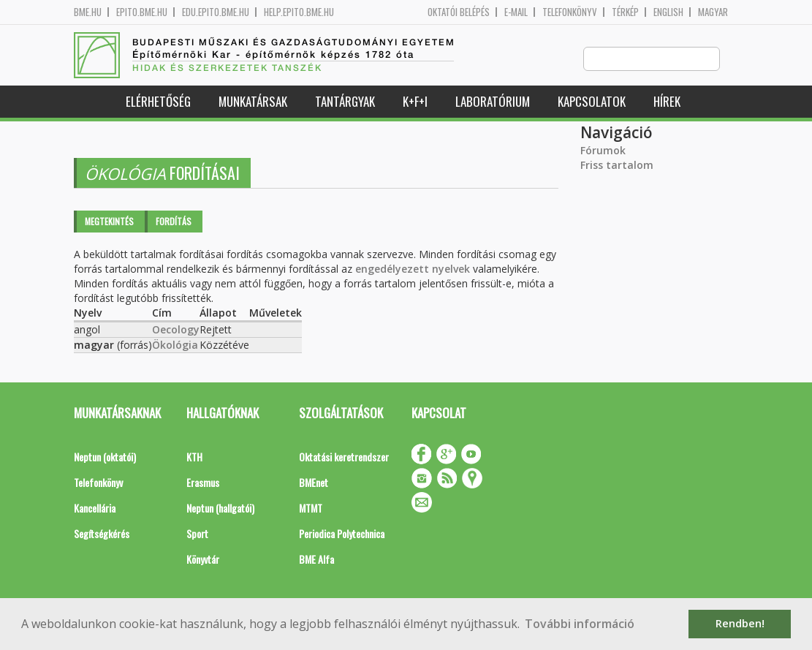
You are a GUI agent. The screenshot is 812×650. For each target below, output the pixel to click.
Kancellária (95, 509)
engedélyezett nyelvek (413, 269)
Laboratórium (493, 102)
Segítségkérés (102, 534)
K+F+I (415, 102)
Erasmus (203, 483)
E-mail (516, 12)
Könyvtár (203, 560)
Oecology (176, 330)
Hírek (667, 102)
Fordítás (174, 222)
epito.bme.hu (142, 12)
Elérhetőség (158, 102)
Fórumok (603, 151)
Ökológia (175, 345)
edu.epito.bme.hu (216, 12)
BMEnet (314, 483)
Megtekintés (109, 222)
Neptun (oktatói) (105, 457)
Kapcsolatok (592, 102)
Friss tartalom (617, 166)
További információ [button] (580, 624)
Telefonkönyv (570, 12)
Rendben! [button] (740, 623)
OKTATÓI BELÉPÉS (459, 12)
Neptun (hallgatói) (220, 509)
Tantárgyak (345, 102)
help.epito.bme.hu (299, 12)
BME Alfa (316, 560)
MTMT (311, 509)
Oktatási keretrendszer (344, 457)
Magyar (713, 12)
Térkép (625, 12)
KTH (194, 457)
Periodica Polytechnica (342, 534)
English (668, 12)
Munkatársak (253, 102)
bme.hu (88, 12)
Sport (197, 534)
